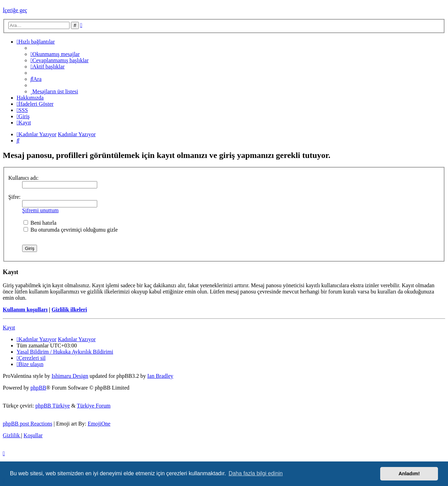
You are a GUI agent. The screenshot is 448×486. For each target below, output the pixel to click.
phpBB (38, 388)
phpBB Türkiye (53, 406)
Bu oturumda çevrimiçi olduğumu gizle (71, 230)
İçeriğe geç (15, 10)
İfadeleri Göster (35, 104)
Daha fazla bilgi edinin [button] (256, 473)
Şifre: (15, 197)
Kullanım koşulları (25, 310)
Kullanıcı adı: (24, 178)
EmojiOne (99, 424)
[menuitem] (55, 54)
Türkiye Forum (94, 406)
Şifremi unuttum (40, 210)
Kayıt (9, 328)
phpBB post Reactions (28, 424)
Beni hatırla (40, 223)
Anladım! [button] (409, 474)
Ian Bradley (160, 376)
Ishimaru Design (70, 376)
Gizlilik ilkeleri (69, 310)
